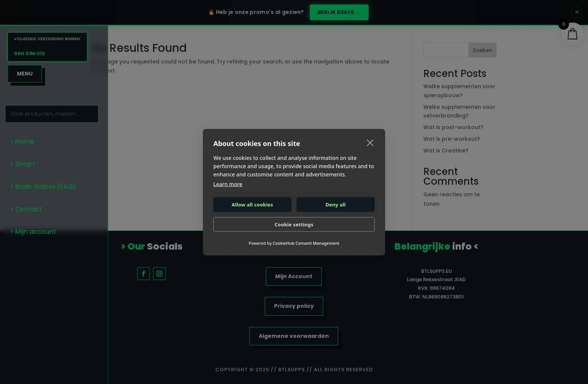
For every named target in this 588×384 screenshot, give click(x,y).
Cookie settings (294, 224)
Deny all (336, 205)
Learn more (228, 184)
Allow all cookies (253, 205)
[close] (370, 142)
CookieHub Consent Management (306, 243)
